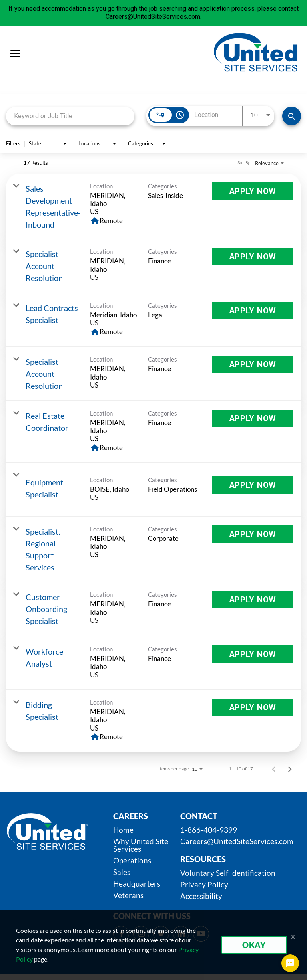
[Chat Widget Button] (290, 963)
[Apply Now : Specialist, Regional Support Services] (253, 534)
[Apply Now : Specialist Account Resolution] (253, 257)
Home (123, 830)
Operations (132, 860)
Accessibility (201, 896)
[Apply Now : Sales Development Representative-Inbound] (253, 191)
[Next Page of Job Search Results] (290, 769)
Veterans (128, 895)
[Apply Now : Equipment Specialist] (253, 485)
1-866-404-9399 (209, 830)
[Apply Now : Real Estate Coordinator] (253, 418)
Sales (122, 872)
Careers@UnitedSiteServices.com (237, 841)
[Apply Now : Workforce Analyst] (253, 654)
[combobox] (70, 116)
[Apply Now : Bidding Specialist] (253, 707)
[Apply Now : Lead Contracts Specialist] (253, 311)
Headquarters (137, 884)
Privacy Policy (204, 884)
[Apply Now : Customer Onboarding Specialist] (253, 600)
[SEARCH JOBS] (292, 116)
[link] (153, 206)
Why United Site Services (141, 845)
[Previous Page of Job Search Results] (274, 769)
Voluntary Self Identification (228, 873)
